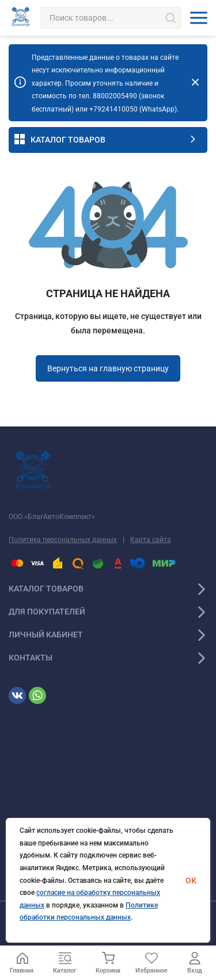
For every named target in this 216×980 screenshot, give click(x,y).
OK (191, 881)
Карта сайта (151, 540)
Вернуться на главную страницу (108, 368)
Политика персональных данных (63, 540)
